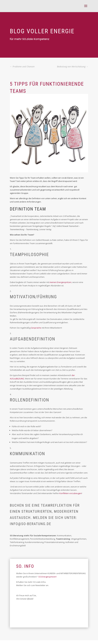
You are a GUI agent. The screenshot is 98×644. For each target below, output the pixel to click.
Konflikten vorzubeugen (71, 493)
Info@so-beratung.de (31, 524)
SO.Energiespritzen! (47, 577)
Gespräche (36, 328)
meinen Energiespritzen (61, 282)
